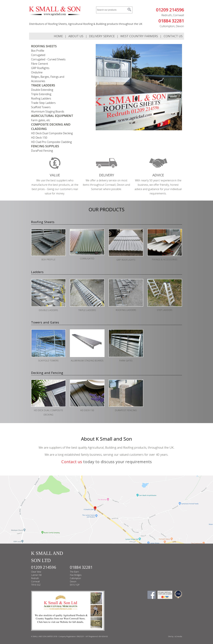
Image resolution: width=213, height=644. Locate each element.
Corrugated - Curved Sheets (48, 59)
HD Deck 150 (39, 137)
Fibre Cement (40, 64)
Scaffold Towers (41, 107)
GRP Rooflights (40, 68)
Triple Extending (41, 94)
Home (58, 36)
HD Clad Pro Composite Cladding (52, 142)
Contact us (72, 462)
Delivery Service (102, 36)
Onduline (37, 72)
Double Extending (42, 90)
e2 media (178, 636)
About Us (76, 36)
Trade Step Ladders (43, 103)
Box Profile (38, 51)
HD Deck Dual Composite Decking (52, 133)
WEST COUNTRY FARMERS (139, 36)
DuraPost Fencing (42, 151)
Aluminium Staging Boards (48, 111)
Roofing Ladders (41, 98)
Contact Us (173, 36)
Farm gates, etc (41, 120)
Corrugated (38, 55)
